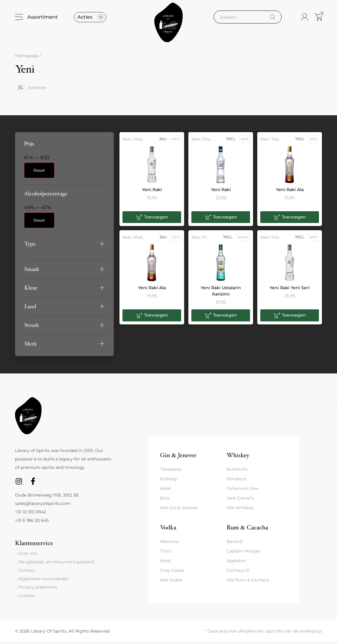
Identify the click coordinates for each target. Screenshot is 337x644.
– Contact (25, 573)
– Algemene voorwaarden (42, 581)
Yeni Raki (152, 192)
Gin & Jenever (178, 458)
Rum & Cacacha (247, 530)
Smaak (32, 272)
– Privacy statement (36, 590)
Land (30, 309)
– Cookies (25, 598)
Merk (31, 346)
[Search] (272, 19)
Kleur (31, 290)
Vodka (168, 530)
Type (30, 246)
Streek (32, 328)
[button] (64, 246)
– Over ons (26, 556)
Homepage (27, 58)
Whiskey (238, 458)
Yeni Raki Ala (290, 192)
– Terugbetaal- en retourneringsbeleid (55, 565)
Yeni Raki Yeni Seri (290, 290)
